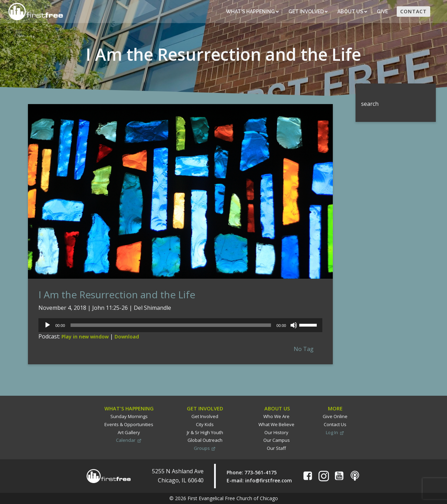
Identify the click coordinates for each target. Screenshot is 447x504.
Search (364, 88)
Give (383, 12)
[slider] (171, 325)
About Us (352, 12)
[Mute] (294, 325)
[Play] (47, 325)
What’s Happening (252, 12)
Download (127, 337)
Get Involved (308, 12)
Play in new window (85, 337)
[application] (180, 325)
